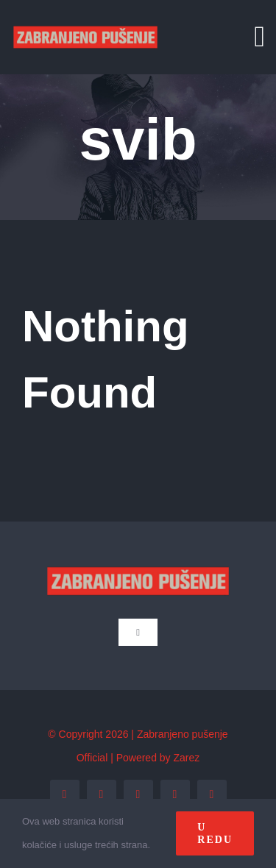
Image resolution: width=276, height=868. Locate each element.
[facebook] (65, 794)
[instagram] (138, 794)
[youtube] (175, 794)
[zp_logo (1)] (85, 13)
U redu (215, 833)
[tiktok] (212, 794)
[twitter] (102, 794)
